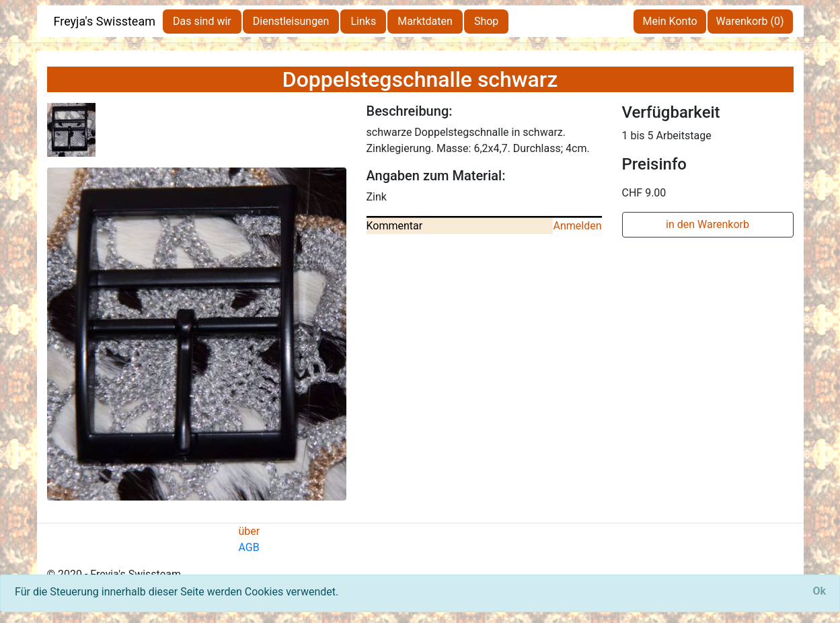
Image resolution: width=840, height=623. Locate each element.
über (250, 531)
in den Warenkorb (708, 224)
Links (363, 21)
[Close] (819, 591)
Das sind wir (202, 21)
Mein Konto (670, 21)
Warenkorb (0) (750, 21)
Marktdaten (425, 21)
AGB (249, 547)
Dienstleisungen (291, 21)
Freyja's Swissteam (105, 21)
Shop (486, 21)
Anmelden (577, 226)
